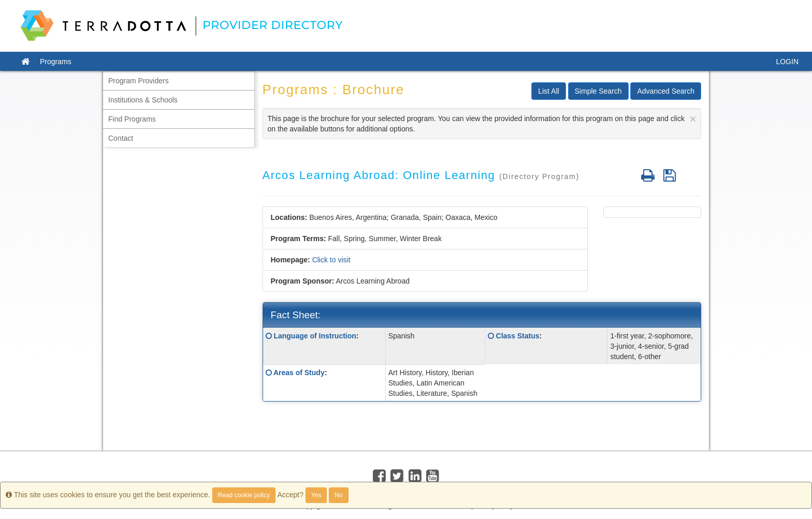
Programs (56, 62)
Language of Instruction (315, 336)
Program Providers (139, 81)
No (338, 495)
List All (548, 91)
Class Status (518, 336)
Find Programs (132, 119)
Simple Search (598, 91)
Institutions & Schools (143, 100)
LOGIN (787, 62)
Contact (121, 138)
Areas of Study (299, 373)
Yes (316, 495)
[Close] (693, 119)
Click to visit (331, 260)
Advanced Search (666, 91)
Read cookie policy (244, 495)
